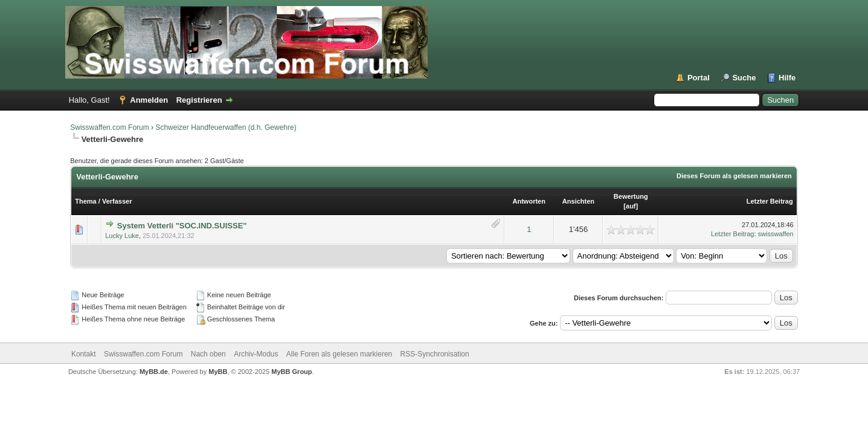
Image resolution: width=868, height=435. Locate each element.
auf (631, 206)
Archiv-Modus (256, 354)
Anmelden (149, 100)
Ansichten (578, 201)
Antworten (529, 201)
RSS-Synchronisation (435, 354)
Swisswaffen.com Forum (109, 127)
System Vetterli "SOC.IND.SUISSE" (182, 226)
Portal (699, 78)
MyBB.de (154, 372)
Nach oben (208, 354)
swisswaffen (776, 234)
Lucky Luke (122, 236)
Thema (85, 201)
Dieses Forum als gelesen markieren (734, 176)
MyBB (218, 372)
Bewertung (631, 196)
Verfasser (117, 201)
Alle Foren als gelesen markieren (339, 354)
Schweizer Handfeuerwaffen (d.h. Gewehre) (226, 127)
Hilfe (787, 78)
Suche (744, 78)
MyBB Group (291, 372)
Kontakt (84, 354)
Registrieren (199, 100)
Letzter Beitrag (770, 201)
